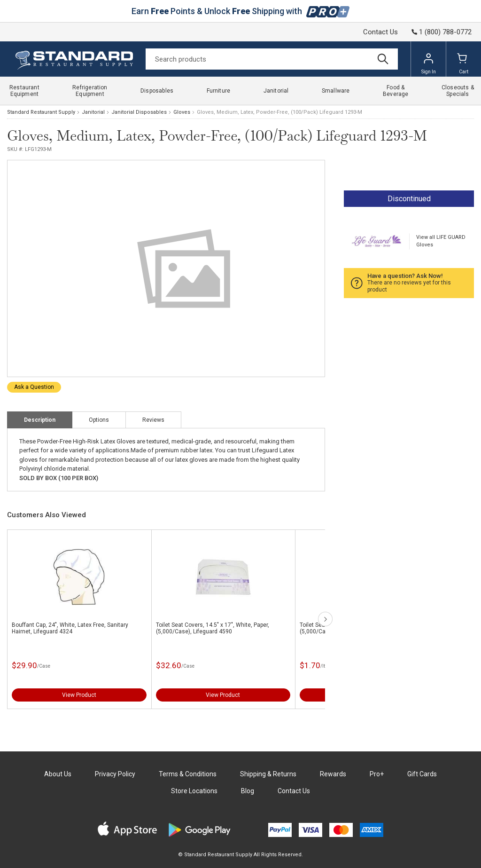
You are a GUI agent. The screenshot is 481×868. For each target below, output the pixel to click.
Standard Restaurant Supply (41, 112)
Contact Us (380, 32)
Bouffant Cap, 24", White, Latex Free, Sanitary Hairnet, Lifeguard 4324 (70, 628)
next (325, 619)
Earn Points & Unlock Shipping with (241, 11)
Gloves (182, 112)
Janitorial (93, 112)
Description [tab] (40, 420)
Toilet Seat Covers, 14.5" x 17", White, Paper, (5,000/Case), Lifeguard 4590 (213, 628)
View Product (79, 695)
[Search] (272, 59)
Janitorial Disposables (139, 112)
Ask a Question (34, 387)
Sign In (429, 63)
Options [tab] (99, 420)
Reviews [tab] (153, 420)
